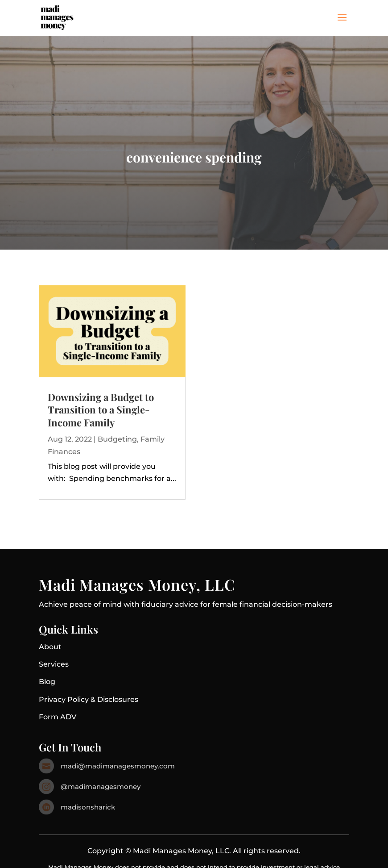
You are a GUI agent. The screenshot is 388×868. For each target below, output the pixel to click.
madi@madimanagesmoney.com (118, 766)
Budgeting (117, 439)
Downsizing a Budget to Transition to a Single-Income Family (101, 410)
